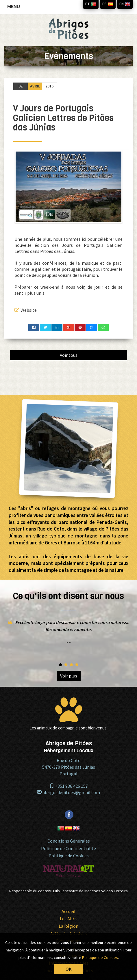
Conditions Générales (69, 841)
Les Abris (69, 919)
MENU (15, 8)
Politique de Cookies (69, 856)
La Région (68, 926)
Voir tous (69, 355)
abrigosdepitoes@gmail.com (68, 792)
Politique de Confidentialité (68, 848)
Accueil (68, 911)
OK (69, 969)
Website (26, 310)
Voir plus (69, 676)
